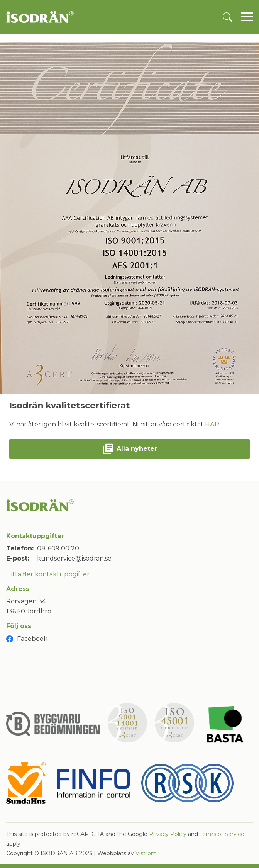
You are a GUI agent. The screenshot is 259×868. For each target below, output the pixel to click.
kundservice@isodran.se (74, 558)
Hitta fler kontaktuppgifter (48, 574)
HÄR (212, 424)
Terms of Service (222, 834)
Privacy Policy (168, 834)
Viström (146, 853)
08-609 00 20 (58, 548)
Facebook (32, 639)
